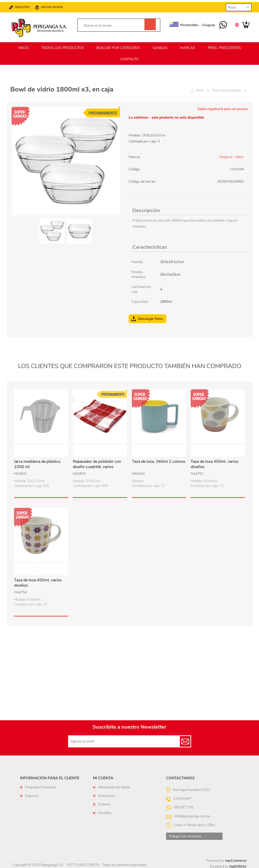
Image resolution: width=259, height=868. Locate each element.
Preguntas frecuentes (40, 785)
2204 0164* (183, 796)
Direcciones (106, 794)
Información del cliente (114, 785)
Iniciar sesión (57, 5)
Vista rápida (41, 448)
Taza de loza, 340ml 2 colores (159, 459)
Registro (27, 5)
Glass (239, 155)
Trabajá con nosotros (185, 834)
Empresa (32, 794)
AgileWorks (238, 864)
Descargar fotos (150, 316)
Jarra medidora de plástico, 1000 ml (38, 462)
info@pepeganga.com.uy (192, 814)
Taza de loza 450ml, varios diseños (215, 462)
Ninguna (226, 155)
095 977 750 (218, 23)
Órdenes (104, 802)
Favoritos (105, 811)
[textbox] (113, 24)
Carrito (241, 23)
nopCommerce (236, 858)
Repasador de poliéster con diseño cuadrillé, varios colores (97, 465)
